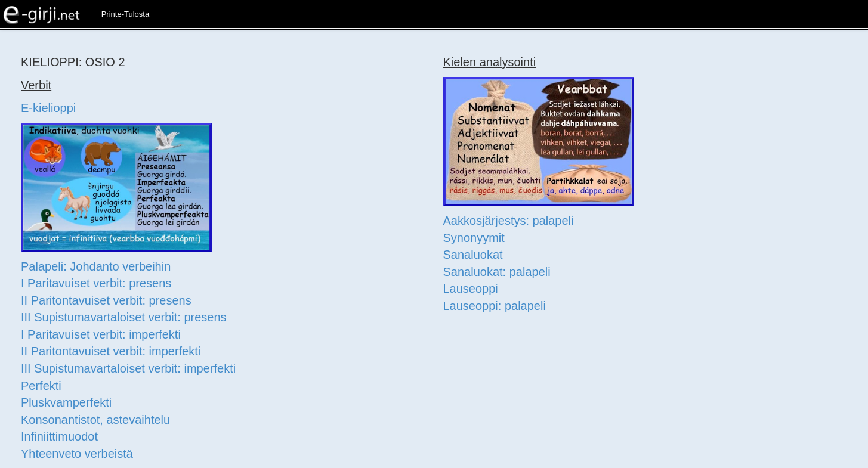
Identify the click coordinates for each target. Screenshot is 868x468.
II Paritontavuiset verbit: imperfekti (111, 351)
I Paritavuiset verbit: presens (96, 283)
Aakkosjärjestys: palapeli (509, 221)
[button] (162, 9)
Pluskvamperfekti (66, 402)
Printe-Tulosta (125, 14)
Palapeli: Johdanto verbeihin (96, 266)
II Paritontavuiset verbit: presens (106, 300)
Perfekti (41, 386)
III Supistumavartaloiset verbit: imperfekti (128, 368)
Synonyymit (474, 238)
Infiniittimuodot (59, 436)
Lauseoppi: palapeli (495, 306)
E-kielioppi (48, 108)
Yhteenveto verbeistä (77, 454)
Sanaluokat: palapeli (497, 272)
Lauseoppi (471, 289)
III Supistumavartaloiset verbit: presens (124, 317)
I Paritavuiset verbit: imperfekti (101, 334)
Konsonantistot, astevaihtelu (95, 420)
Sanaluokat (473, 255)
